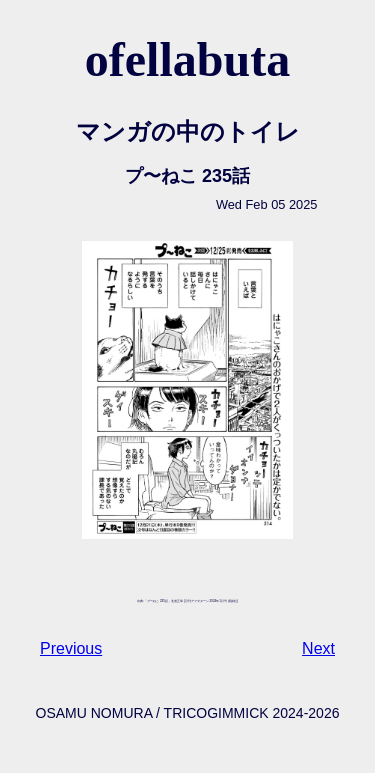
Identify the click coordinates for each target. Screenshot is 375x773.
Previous (71, 648)
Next (318, 648)
